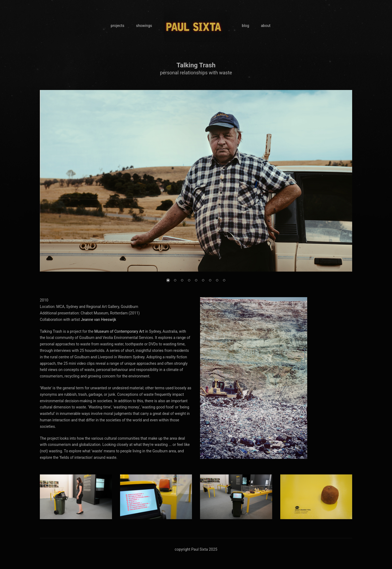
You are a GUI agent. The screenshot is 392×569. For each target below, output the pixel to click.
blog (245, 26)
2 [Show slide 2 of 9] (175, 281)
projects (117, 26)
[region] (196, 190)
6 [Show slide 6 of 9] (203, 281)
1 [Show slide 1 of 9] (168, 281)
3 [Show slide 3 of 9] (182, 281)
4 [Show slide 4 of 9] (189, 281)
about (266, 26)
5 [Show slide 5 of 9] (196, 281)
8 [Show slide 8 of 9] (217, 281)
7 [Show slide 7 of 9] (210, 281)
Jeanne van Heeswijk (98, 320)
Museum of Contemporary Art (119, 331)
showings (144, 26)
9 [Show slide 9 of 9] (224, 281)
